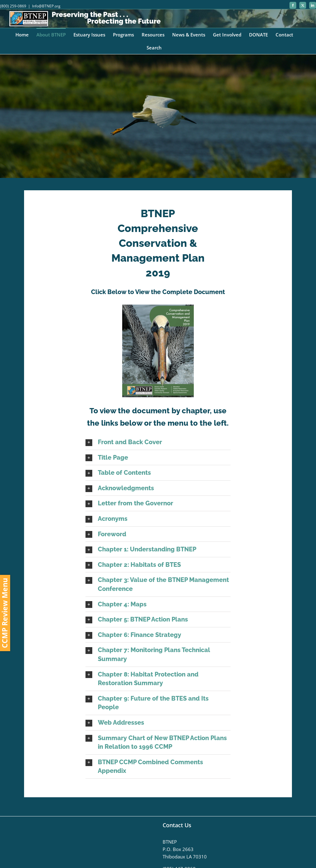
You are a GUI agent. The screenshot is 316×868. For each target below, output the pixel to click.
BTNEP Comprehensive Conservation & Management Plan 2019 (158, 243)
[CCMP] (158, 116)
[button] (158, 442)
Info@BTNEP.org (46, 6)
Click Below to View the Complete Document (158, 292)
